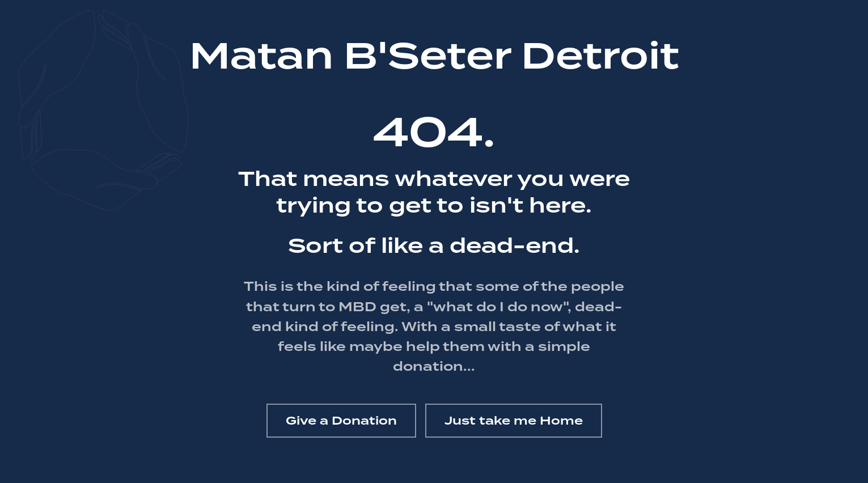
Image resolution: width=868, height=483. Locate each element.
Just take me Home (514, 421)
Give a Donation (341, 421)
